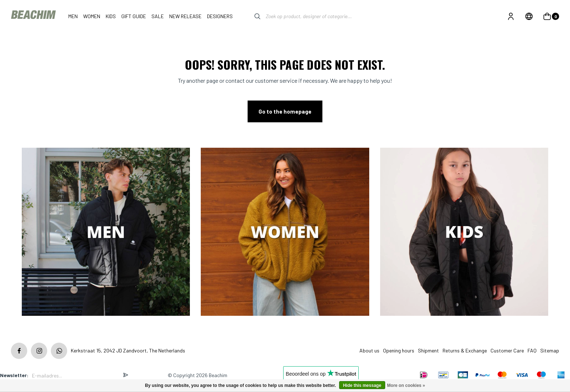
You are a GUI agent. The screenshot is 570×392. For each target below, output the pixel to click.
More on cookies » (406, 385)
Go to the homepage (285, 111)
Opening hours (399, 350)
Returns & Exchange (465, 350)
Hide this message (362, 385)
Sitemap (550, 350)
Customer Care (507, 350)
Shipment (428, 350)
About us (369, 350)
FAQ (532, 350)
